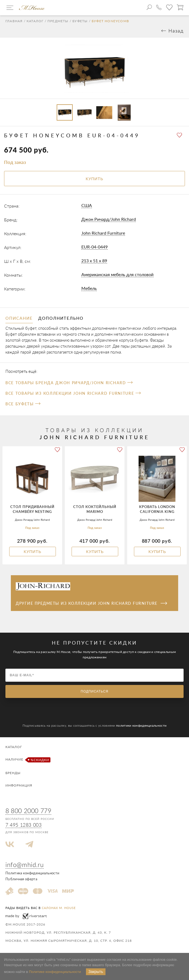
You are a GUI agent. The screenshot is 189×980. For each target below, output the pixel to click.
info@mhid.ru (25, 865)
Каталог (35, 21)
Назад (176, 31)
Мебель (89, 288)
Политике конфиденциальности (55, 972)
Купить (32, 552)
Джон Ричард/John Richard (109, 219)
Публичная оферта (21, 879)
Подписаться (95, 691)
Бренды (13, 773)
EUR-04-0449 (94, 247)
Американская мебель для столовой (117, 274)
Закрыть (96, 972)
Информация (19, 785)
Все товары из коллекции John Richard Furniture (73, 393)
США (87, 205)
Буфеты (80, 21)
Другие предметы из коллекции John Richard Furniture (91, 603)
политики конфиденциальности (141, 725)
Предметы (58, 21)
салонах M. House (59, 908)
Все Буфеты (23, 404)
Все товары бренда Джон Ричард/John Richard (69, 383)
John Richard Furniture (103, 233)
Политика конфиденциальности (32, 873)
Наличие (27, 760)
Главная (14, 21)
